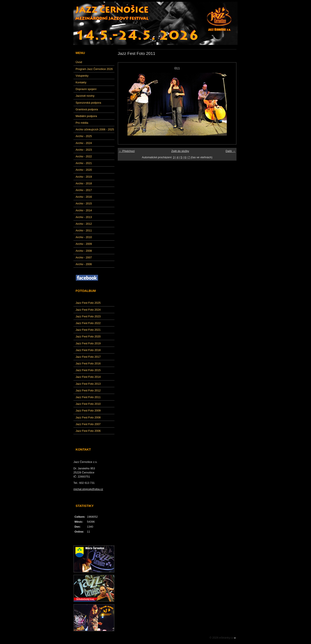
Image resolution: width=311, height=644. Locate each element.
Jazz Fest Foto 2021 (88, 330)
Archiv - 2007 (84, 257)
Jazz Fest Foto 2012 (88, 390)
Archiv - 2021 (84, 163)
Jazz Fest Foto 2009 (88, 411)
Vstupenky (82, 76)
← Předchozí (127, 151)
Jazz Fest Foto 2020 (88, 336)
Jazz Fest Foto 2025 (88, 303)
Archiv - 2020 (84, 170)
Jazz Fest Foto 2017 (88, 357)
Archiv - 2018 (84, 183)
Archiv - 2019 (84, 177)
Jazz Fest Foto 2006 (88, 431)
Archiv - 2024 (84, 143)
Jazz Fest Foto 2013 (88, 384)
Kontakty (81, 82)
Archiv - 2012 (84, 224)
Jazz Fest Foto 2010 (88, 404)
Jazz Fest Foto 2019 (88, 343)
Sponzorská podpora (88, 103)
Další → (230, 151)
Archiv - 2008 (84, 251)
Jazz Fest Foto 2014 (88, 377)
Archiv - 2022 (84, 156)
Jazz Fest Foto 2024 (88, 310)
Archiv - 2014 (84, 210)
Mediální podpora (86, 116)
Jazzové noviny (85, 96)
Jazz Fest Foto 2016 (88, 363)
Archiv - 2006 (84, 264)
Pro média (82, 123)
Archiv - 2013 (84, 217)
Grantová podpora (87, 109)
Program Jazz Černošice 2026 (94, 69)
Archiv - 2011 (84, 230)
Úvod (79, 62)
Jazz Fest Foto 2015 (88, 370)
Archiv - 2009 (84, 244)
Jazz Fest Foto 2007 (88, 424)
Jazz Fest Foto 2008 (88, 417)
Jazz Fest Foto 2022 (88, 323)
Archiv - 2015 (84, 203)
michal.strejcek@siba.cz (88, 489)
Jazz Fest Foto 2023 (88, 316)
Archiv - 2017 (84, 190)
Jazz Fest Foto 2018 (88, 350)
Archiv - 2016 (84, 197)
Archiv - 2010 (84, 237)
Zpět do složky (180, 151)
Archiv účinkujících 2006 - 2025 (95, 129)
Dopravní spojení (86, 89)
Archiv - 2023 (84, 150)
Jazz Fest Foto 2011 (88, 397)
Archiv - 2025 (84, 136)
